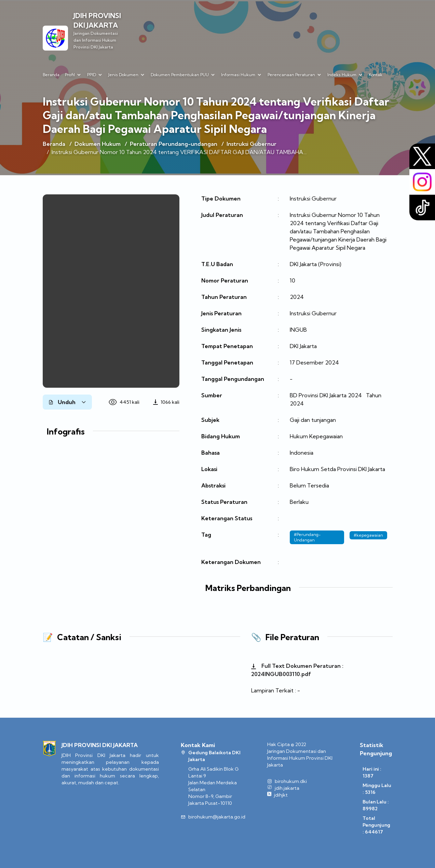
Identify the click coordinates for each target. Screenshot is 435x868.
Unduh (67, 402)
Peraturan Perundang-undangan (174, 144)
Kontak (376, 75)
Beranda (51, 75)
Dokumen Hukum (98, 144)
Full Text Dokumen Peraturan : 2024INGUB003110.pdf (297, 670)
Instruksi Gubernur (252, 144)
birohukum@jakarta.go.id (217, 817)
